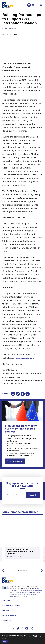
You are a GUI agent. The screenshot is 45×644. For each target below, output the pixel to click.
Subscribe (33, 495)
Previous (3, 571)
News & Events (9, 615)
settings (4, 638)
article (5, 34)
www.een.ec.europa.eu (22, 358)
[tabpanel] (23, 539)
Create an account (15, 461)
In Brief (10, 557)
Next (42, 571)
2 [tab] (21, 571)
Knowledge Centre (11, 605)
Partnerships (12, 28)
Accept (5, 641)
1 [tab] (18, 571)
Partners (6, 610)
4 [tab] (27, 571)
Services (6, 600)
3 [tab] (24, 571)
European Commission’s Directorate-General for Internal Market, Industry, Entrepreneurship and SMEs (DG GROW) (26, 591)
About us (7, 621)
